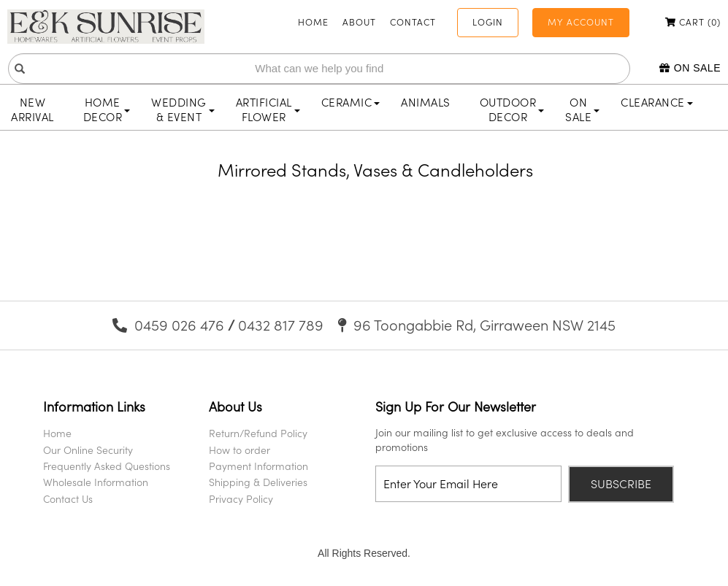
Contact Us (68, 499)
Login (488, 22)
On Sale (690, 68)
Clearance (657, 102)
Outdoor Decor (512, 109)
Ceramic (351, 102)
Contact (413, 22)
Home (313, 22)
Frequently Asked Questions (107, 466)
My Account (581, 22)
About (359, 22)
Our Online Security (88, 450)
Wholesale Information (96, 482)
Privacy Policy (241, 499)
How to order (240, 450)
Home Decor (107, 109)
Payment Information (258, 466)
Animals (426, 102)
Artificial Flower (268, 109)
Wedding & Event (183, 109)
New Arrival (32, 109)
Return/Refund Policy (258, 433)
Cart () (693, 22)
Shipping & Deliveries (258, 482)
